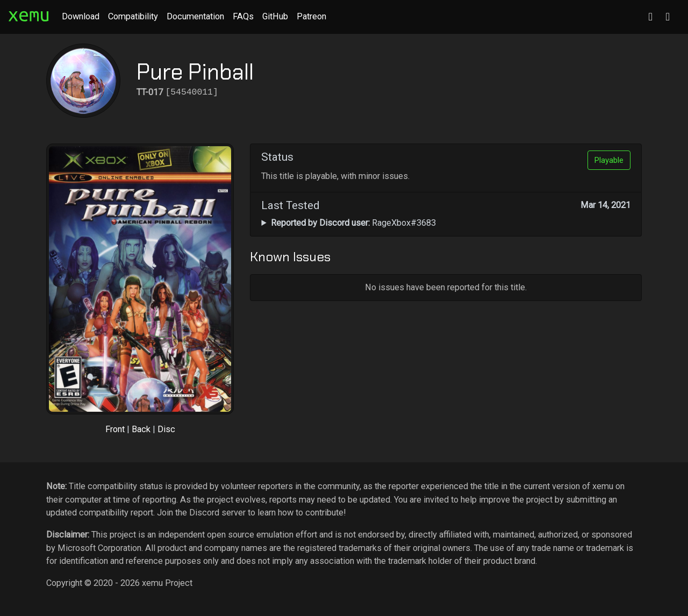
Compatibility (133, 16)
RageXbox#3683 (353, 223)
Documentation (195, 16)
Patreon (311, 16)
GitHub (275, 16)
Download (81, 16)
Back (141, 429)
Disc (166, 429)
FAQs (243, 16)
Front (115, 429)
